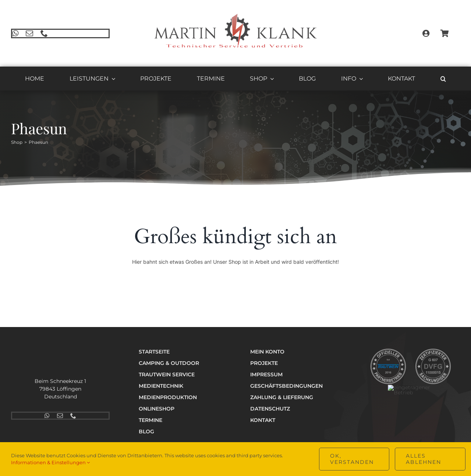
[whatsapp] (14, 33)
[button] (443, 80)
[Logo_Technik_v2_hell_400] (57, 351)
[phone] (43, 33)
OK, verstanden (352, 459)
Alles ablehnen (424, 459)
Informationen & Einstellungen (50, 462)
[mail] (28, 33)
